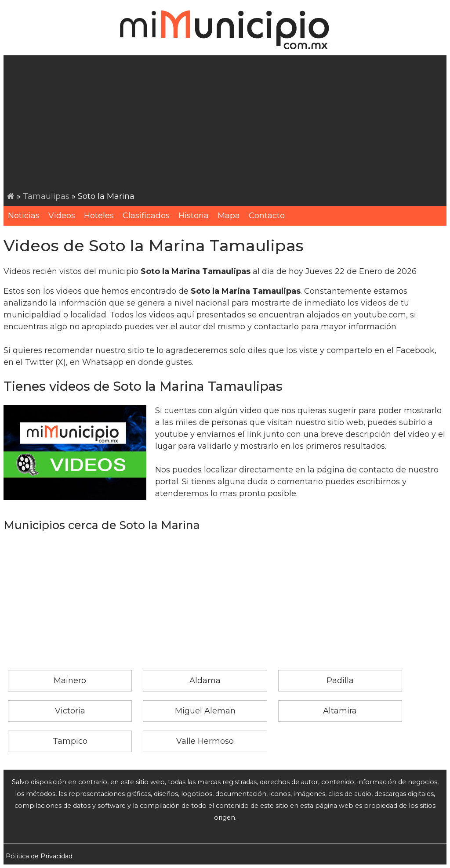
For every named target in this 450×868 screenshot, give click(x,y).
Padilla (340, 681)
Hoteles (99, 216)
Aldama (205, 681)
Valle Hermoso (205, 741)
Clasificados (146, 216)
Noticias (24, 216)
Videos (62, 216)
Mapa (229, 216)
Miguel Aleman (205, 711)
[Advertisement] (227, 125)
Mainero (70, 681)
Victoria (70, 711)
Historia (194, 216)
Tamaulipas (46, 196)
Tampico (70, 741)
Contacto (267, 216)
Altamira (340, 711)
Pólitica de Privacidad (39, 856)
